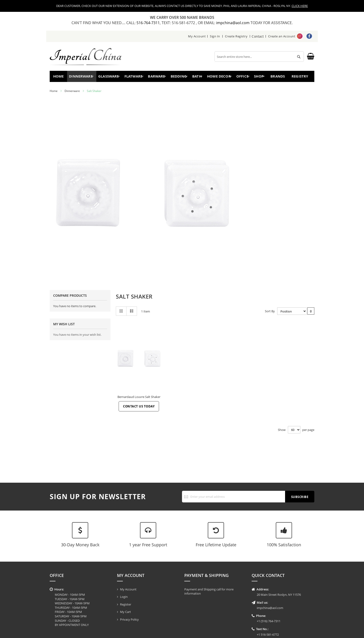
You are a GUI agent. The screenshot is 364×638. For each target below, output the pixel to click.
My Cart (125, 612)
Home (60, 77)
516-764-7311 (148, 23)
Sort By (270, 313)
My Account (197, 36)
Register (126, 604)
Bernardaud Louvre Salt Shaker (139, 399)
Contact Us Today (139, 408)
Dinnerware (72, 93)
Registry (300, 77)
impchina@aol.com (233, 23)
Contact (258, 36)
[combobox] (259, 57)
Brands (276, 77)
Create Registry (237, 36)
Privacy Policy (129, 619)
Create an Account (282, 36)
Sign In (215, 36)
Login (124, 597)
